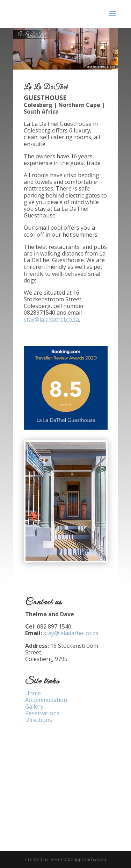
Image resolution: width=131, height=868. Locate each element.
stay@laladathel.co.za (51, 320)
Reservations (42, 713)
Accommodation (46, 700)
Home (33, 693)
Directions (39, 720)
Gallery (34, 706)
